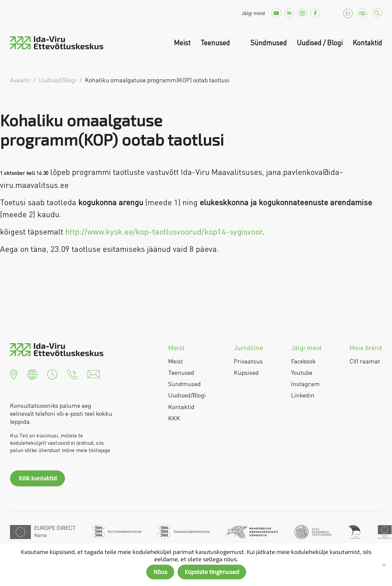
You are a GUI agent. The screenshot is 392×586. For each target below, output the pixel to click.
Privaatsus (248, 361)
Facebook (303, 361)
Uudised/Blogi (187, 395)
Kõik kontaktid (38, 478)
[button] (14, 373)
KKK (174, 418)
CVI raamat (365, 361)
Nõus (160, 572)
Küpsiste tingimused (212, 572)
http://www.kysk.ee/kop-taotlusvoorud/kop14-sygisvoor (164, 231)
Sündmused (269, 43)
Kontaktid (367, 43)
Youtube (302, 372)
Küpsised (246, 372)
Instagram (305, 384)
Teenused (216, 43)
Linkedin (303, 395)
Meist (182, 43)
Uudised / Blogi (320, 43)
